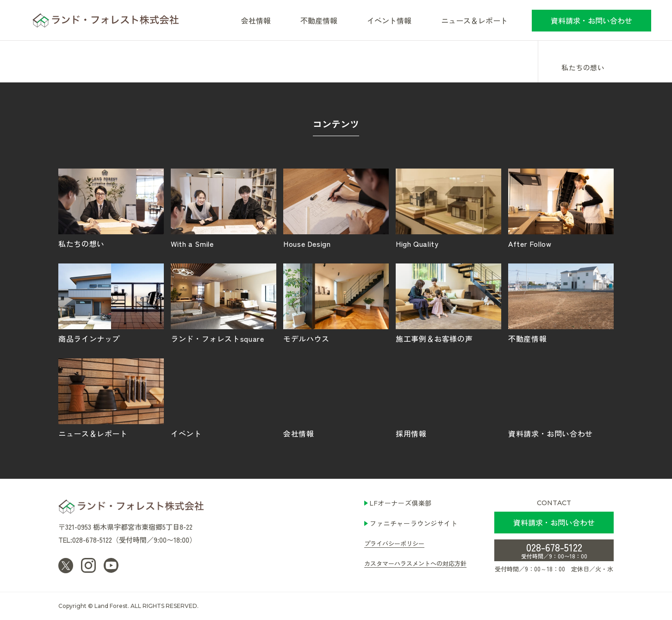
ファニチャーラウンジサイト (414, 523)
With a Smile (224, 208)
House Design (336, 208)
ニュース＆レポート (474, 20)
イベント (224, 398)
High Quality (448, 208)
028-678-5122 (554, 550)
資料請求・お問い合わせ (591, 20)
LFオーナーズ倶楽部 (401, 503)
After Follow (561, 208)
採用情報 (448, 398)
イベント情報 (389, 20)
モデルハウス (336, 303)
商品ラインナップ (111, 303)
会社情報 (336, 398)
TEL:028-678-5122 (85, 540)
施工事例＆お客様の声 (448, 303)
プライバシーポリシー (394, 543)
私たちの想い (583, 68)
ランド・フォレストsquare (224, 303)
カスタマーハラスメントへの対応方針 (415, 563)
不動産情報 (319, 20)
